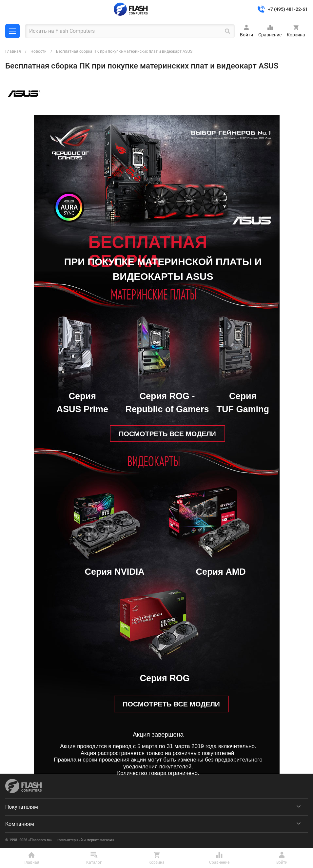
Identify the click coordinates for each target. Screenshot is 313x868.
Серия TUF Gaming (243, 403)
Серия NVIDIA (115, 572)
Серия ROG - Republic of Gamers (167, 403)
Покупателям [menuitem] (22, 807)
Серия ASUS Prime (83, 403)
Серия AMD (221, 572)
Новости (39, 51)
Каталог (12, 31)
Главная (13, 51)
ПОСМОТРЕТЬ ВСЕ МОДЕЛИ (167, 434)
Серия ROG (165, 678)
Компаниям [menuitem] (20, 824)
